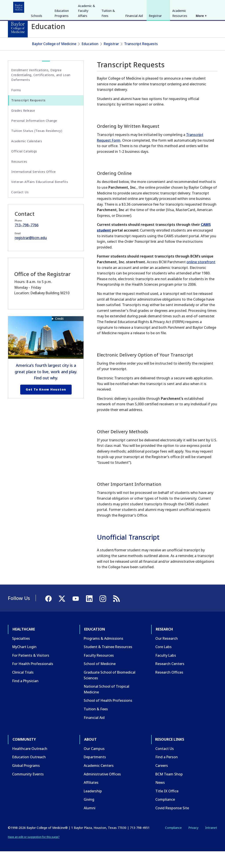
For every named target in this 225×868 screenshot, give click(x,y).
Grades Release (23, 127)
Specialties (21, 655)
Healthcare (20, 6)
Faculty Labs (166, 672)
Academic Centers (99, 782)
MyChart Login (24, 663)
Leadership (93, 808)
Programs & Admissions (103, 655)
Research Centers (170, 680)
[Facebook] (186, 6)
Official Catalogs (24, 168)
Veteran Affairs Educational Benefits (40, 198)
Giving (89, 816)
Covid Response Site (172, 824)
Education (44, 6)
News (160, 799)
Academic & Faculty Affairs (87, 44)
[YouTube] (202, 6)
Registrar (155, 49)
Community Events (28, 791)
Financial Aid (134, 49)
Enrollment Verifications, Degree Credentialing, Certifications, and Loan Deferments (41, 91)
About (110, 6)
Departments (95, 774)
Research (66, 6)
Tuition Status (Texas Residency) (37, 147)
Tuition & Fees (108, 46)
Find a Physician (25, 697)
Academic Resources (180, 46)
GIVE (140, 6)
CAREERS (154, 6)
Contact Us (20, 209)
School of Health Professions (108, 717)
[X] (194, 6)
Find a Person (167, 774)
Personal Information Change (34, 137)
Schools (37, 49)
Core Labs (163, 663)
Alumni (90, 824)
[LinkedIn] (210, 6)
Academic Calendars (27, 158)
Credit (59, 335)
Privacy (193, 844)
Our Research (167, 655)
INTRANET (172, 6)
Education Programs (62, 46)
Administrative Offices (102, 791)
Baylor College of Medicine (54, 60)
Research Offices (169, 689)
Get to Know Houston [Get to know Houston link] (46, 406)
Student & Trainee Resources (108, 663)
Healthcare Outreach (30, 765)
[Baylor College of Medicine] (18, 27)
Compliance (165, 816)
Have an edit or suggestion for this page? (34, 853)
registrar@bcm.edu (31, 254)
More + (201, 49)
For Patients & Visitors (31, 672)
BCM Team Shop (169, 791)
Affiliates (91, 799)
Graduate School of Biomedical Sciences (110, 692)
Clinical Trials (23, 689)
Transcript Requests (141, 60)
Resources (19, 178)
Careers (162, 782)
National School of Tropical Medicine (106, 706)
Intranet (211, 844)
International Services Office (34, 188)
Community (89, 6)
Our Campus (94, 765)
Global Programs (26, 782)
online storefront (201, 278)
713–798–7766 (27, 242)
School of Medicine (100, 680)
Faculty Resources (99, 672)
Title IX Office (167, 808)
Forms (16, 107)
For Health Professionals (33, 680)
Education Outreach (29, 774)
